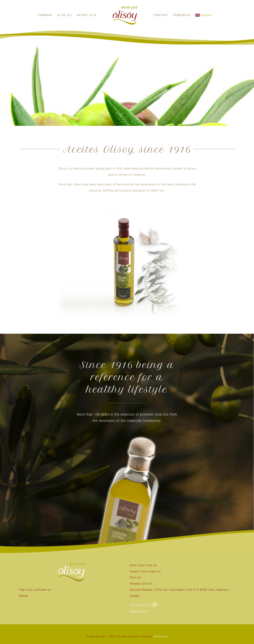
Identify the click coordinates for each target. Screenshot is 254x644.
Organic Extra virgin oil (145, 571)
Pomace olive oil (141, 584)
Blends (24, 596)
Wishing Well (161, 636)
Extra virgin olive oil (143, 565)
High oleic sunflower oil (35, 590)
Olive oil (135, 577)
